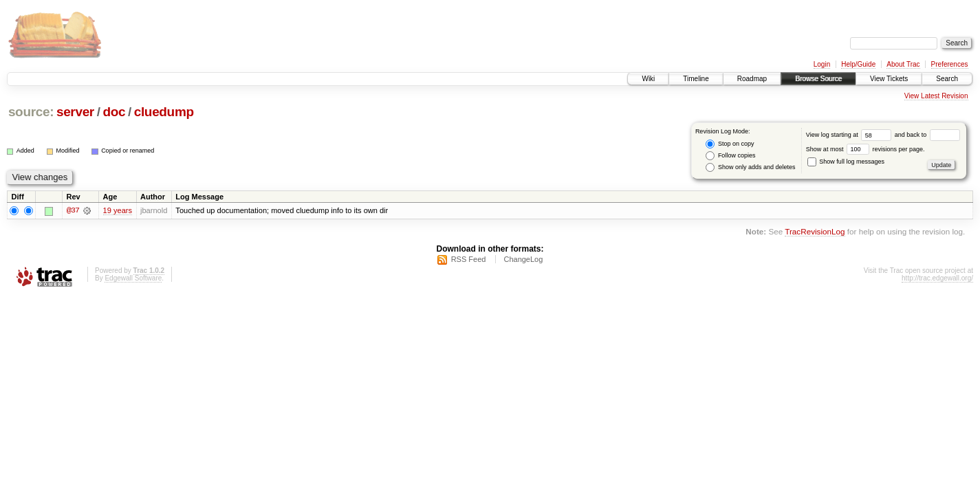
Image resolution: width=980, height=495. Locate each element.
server (75, 112)
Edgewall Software (133, 278)
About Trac (903, 64)
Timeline (696, 79)
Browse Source (818, 79)
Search (947, 79)
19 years (118, 210)
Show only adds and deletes (750, 167)
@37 (73, 210)
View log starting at (850, 135)
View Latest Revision (936, 96)
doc (114, 112)
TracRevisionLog (815, 232)
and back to (927, 135)
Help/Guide (858, 64)
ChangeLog (523, 259)
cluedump (164, 112)
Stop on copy (730, 144)
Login (822, 64)
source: (31, 112)
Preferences (950, 64)
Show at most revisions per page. (865, 149)
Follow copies (730, 156)
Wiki (648, 79)
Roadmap (752, 79)
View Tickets (889, 79)
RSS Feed (469, 259)
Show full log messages (846, 162)
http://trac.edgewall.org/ (937, 278)
